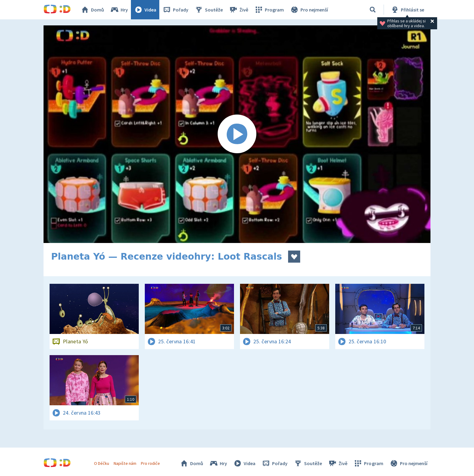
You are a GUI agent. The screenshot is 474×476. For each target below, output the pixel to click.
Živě (239, 10)
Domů (92, 10)
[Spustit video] (237, 134)
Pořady (175, 10)
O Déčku (102, 463)
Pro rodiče (150, 463)
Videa (145, 10)
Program (269, 10)
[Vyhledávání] (373, 10)
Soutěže (209, 10)
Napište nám (125, 463)
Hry (119, 10)
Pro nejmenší (309, 10)
